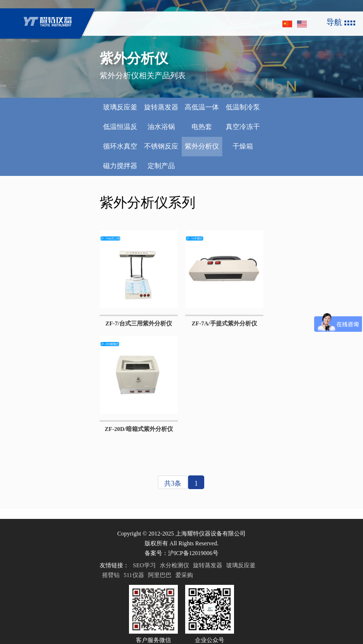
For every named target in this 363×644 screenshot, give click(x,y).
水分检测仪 (174, 582)
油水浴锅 (161, 127)
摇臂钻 (111, 592)
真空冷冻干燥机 (243, 130)
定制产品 (161, 166)
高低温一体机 (202, 110)
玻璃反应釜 (120, 107)
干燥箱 (243, 146)
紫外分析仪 (202, 146)
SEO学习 (144, 582)
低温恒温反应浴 (120, 130)
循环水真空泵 (120, 150)
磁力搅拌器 (120, 166)
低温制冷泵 (243, 107)
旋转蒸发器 (161, 107)
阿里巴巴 (160, 592)
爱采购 (184, 592)
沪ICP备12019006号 (193, 570)
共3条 (173, 483)
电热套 (202, 127)
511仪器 (134, 592)
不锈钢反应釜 (161, 150)
